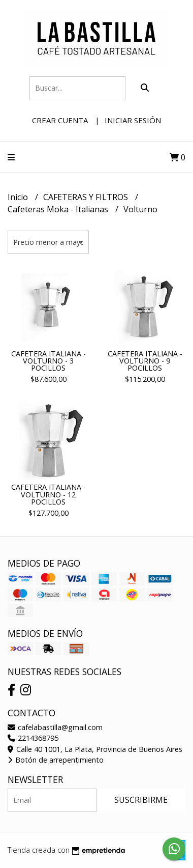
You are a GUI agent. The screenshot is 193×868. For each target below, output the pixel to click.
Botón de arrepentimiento (56, 760)
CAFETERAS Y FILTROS (87, 197)
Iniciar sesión (133, 120)
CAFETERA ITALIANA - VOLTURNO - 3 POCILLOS (49, 361)
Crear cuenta (60, 120)
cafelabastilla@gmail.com (55, 727)
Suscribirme (141, 800)
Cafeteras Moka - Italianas (59, 209)
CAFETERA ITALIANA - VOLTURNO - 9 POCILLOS (145, 361)
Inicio (19, 197)
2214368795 (33, 738)
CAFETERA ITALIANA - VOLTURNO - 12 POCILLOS (49, 494)
